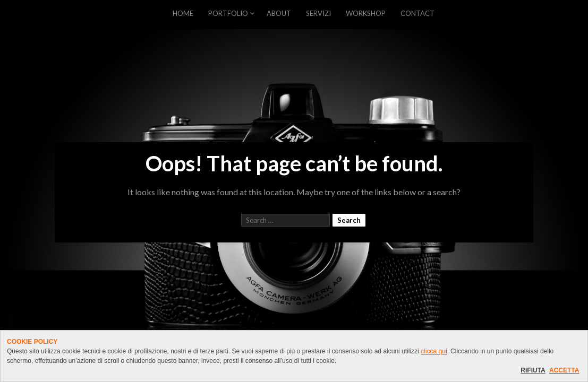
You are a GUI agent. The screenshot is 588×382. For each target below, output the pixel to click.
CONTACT (417, 13)
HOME (183, 13)
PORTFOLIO (228, 13)
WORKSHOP (366, 13)
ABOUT (279, 13)
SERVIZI (318, 13)
